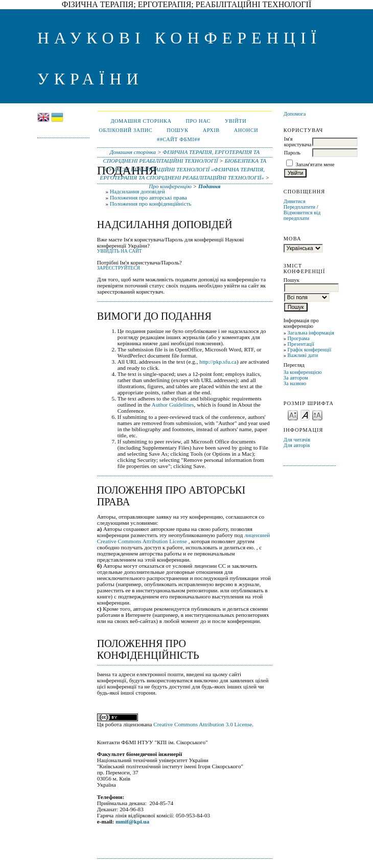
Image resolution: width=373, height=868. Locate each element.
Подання (209, 186)
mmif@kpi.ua (132, 821)
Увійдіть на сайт (120, 251)
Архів (211, 130)
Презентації (301, 344)
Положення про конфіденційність (150, 204)
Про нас (198, 121)
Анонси (246, 130)
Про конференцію (170, 186)
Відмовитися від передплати (302, 215)
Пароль (292, 153)
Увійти (236, 121)
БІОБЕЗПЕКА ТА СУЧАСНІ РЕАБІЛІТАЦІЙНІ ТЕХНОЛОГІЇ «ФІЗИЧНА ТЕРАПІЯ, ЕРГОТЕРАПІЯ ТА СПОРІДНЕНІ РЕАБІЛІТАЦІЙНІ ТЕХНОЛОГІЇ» (183, 169)
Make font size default (305, 415)
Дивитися (295, 201)
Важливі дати (303, 355)
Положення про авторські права (148, 197)
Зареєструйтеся (119, 268)
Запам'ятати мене (315, 164)
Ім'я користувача (298, 142)
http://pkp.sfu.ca (218, 362)
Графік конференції (310, 350)
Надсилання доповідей (137, 191)
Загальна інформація (311, 333)
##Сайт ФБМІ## (179, 139)
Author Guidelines (173, 405)
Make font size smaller (293, 415)
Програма (299, 338)
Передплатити (299, 207)
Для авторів (297, 445)
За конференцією (303, 372)
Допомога (295, 114)
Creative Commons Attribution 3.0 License (203, 724)
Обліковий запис (125, 130)
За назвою (295, 383)
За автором (296, 378)
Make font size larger (317, 415)
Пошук (177, 130)
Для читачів (297, 440)
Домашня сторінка (141, 121)
